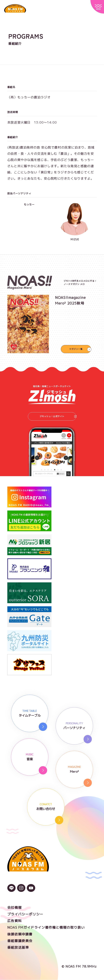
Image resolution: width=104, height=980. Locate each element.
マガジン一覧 (76, 349)
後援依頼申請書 (20, 934)
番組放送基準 (18, 948)
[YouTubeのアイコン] (31, 890)
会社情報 (14, 908)
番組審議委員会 (20, 941)
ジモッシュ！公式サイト (58, 416)
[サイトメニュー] (97, 7)
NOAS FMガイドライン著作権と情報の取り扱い (46, 928)
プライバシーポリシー (25, 914)
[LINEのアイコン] (11, 890)
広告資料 (14, 921)
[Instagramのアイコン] (21, 890)
